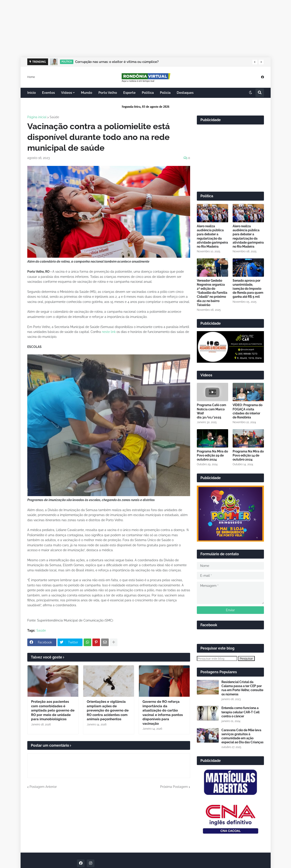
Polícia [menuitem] (165, 93)
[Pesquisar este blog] (217, 658)
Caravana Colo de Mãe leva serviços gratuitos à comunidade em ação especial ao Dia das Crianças (242, 736)
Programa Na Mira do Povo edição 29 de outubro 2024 (212, 455)
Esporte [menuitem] (129, 93)
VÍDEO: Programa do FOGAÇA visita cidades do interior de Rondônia (247, 411)
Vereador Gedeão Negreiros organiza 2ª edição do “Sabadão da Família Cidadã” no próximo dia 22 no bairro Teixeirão (212, 293)
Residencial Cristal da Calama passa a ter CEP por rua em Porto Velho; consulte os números (242, 688)
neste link (109, 332)
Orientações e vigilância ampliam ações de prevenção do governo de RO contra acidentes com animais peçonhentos (108, 710)
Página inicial (37, 117)
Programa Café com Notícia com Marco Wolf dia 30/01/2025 (211, 411)
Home (31, 77)
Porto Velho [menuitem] (108, 93)
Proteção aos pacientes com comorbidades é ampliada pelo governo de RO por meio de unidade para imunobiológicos (53, 710)
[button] (255, 62)
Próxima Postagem (174, 787)
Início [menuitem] (32, 93)
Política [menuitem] (148, 93)
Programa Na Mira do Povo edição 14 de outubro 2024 (248, 455)
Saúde (54, 117)
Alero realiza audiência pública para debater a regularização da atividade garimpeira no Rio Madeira (212, 236)
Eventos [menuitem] (48, 93)
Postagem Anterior (43, 787)
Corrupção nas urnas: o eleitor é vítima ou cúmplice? (117, 62)
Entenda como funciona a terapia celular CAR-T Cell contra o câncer (240, 712)
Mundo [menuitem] (87, 93)
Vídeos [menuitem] (67, 93)
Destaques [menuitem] (185, 93)
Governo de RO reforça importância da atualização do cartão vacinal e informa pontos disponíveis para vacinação (163, 713)
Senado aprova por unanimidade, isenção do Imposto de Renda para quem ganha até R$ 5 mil (248, 289)
